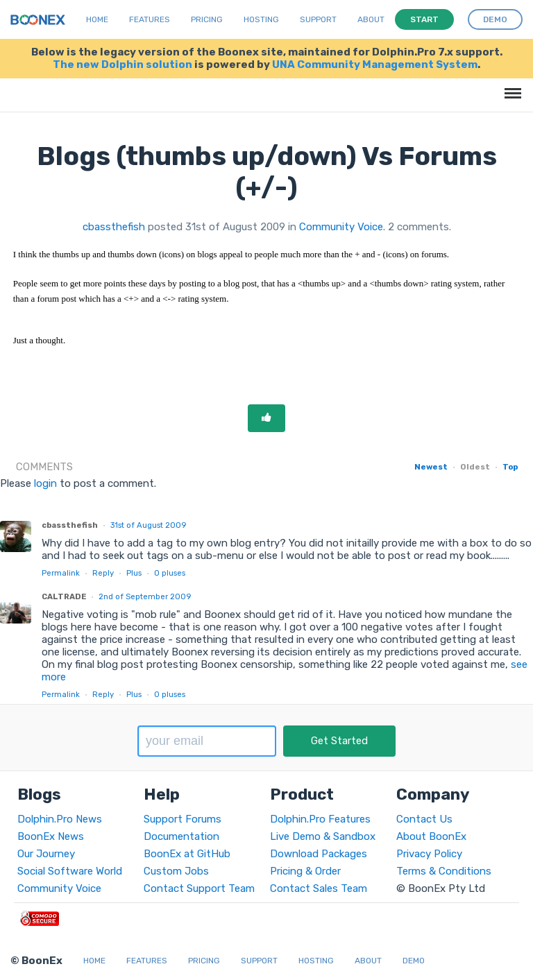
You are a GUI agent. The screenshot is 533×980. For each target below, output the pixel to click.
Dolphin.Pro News (60, 819)
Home (97, 19)
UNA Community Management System (375, 65)
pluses (170, 573)
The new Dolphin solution (122, 65)
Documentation (181, 836)
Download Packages (319, 854)
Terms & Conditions (444, 871)
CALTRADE (64, 596)
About (371, 19)
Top (510, 467)
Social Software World (70, 871)
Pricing (207, 19)
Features (150, 19)
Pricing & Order (305, 871)
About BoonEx (431, 836)
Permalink (61, 573)
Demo (414, 961)
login (45, 483)
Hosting (261, 19)
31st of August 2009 (148, 525)
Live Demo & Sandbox (323, 836)
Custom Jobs (176, 871)
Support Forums (183, 819)
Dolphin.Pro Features (320, 819)
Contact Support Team (199, 888)
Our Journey (46, 854)
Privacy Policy (429, 854)
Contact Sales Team (319, 888)
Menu (510, 86)
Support (318, 19)
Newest (431, 467)
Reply (103, 573)
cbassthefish (114, 227)
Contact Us (424, 819)
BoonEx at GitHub (187, 854)
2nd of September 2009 (145, 596)
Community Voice (341, 227)
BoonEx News (51, 836)
